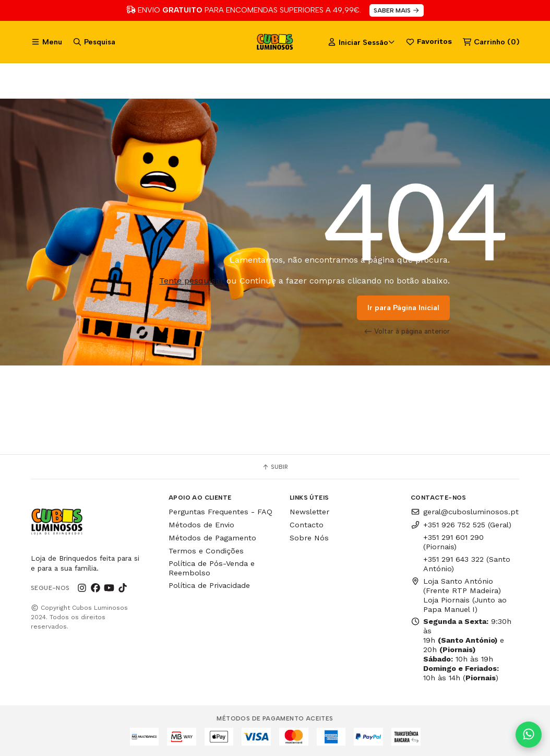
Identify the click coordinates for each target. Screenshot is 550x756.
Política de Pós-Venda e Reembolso (212, 568)
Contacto (307, 525)
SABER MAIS (397, 10)
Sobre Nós (309, 538)
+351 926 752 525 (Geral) (461, 525)
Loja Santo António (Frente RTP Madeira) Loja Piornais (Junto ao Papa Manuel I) (459, 595)
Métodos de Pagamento (212, 538)
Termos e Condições (206, 551)
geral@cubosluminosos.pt (465, 512)
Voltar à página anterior (407, 331)
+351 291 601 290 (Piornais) (453, 542)
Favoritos (429, 42)
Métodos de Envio (201, 525)
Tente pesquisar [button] (192, 281)
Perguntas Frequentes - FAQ (220, 512)
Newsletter (309, 512)
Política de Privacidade (209, 585)
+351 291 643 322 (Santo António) (467, 564)
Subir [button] (275, 467)
